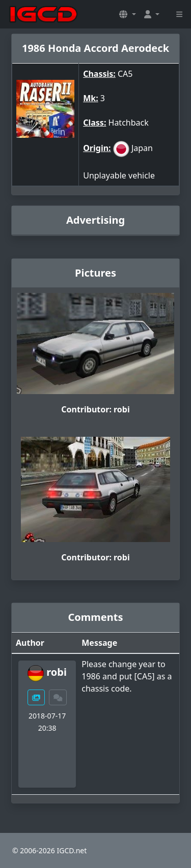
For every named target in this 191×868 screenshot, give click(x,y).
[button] (127, 14)
